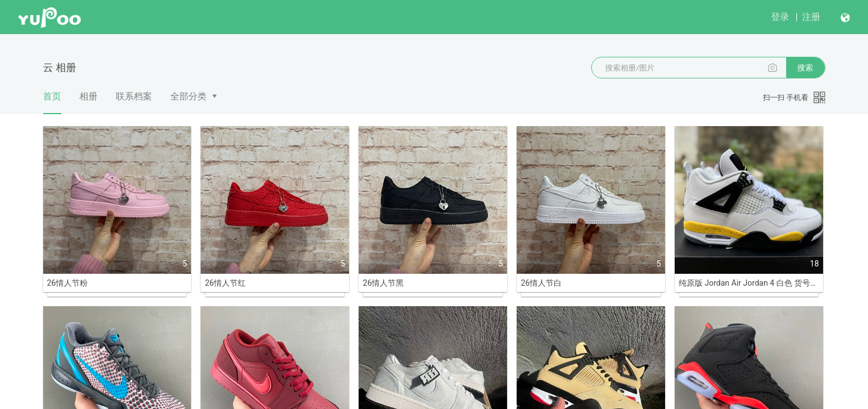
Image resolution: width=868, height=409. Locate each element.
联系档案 (134, 96)
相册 (89, 96)
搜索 (805, 68)
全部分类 (189, 96)
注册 (811, 17)
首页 (52, 102)
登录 (780, 17)
